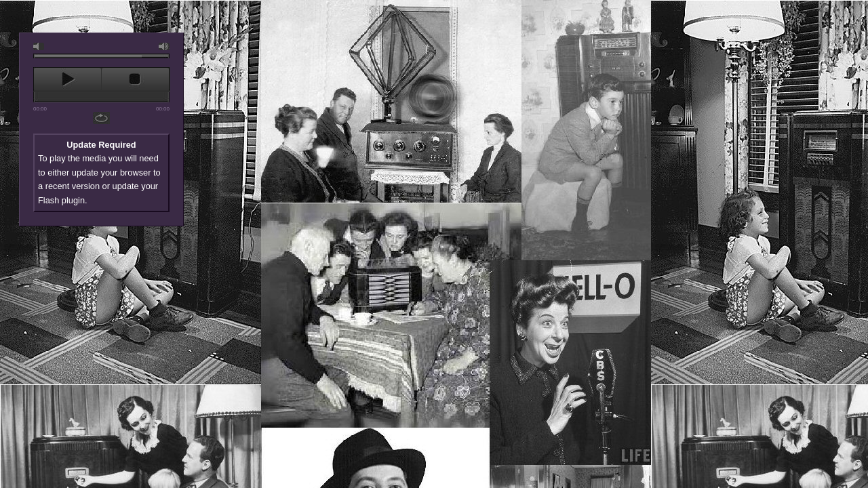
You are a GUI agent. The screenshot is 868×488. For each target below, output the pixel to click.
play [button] (67, 79)
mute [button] (39, 46)
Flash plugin (61, 200)
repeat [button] (102, 118)
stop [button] (135, 79)
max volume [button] (164, 46)
